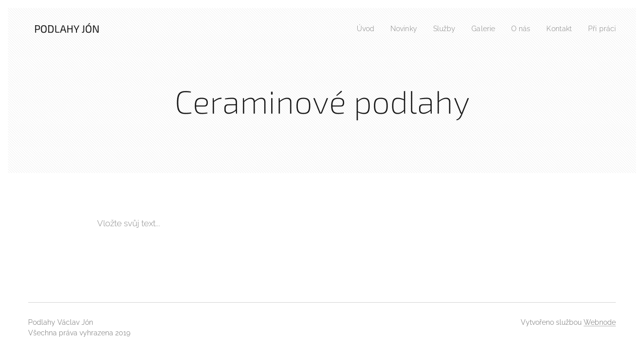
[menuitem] (351, 29)
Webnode (600, 322)
